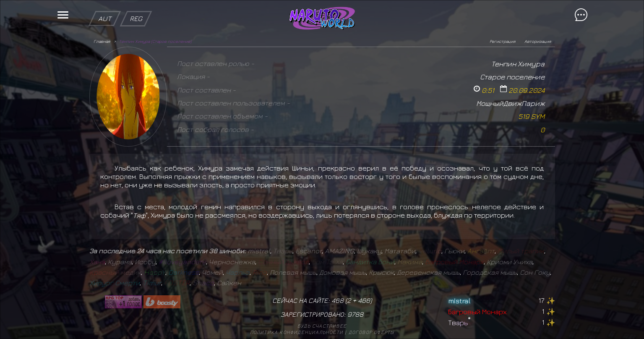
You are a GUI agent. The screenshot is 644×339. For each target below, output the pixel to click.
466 (364, 300)
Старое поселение (512, 77)
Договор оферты (372, 332)
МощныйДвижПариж (510, 103)
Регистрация (502, 41)
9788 (355, 314)
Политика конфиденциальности (297, 332)
